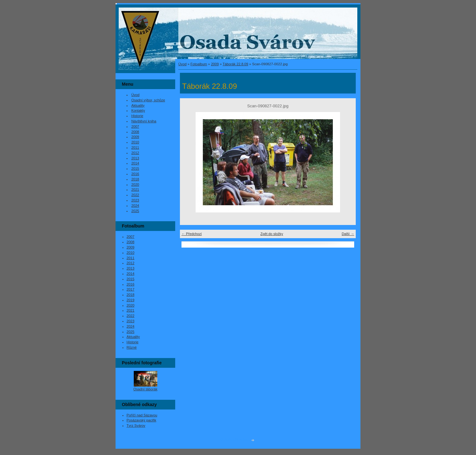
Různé (132, 347)
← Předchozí (192, 234)
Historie (137, 116)
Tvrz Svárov (136, 426)
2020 (135, 185)
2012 (135, 153)
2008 (135, 132)
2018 (135, 179)
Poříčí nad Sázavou (142, 415)
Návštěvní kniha (144, 121)
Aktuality (138, 105)
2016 (135, 174)
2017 (130, 289)
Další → (348, 234)
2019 (130, 300)
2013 (135, 158)
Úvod (182, 64)
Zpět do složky (272, 234)
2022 (135, 195)
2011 (135, 147)
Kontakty (138, 110)
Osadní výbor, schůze (148, 100)
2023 (135, 200)
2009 (215, 64)
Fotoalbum (199, 64)
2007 (135, 126)
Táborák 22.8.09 (235, 64)
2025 (135, 211)
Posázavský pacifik (141, 420)
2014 (135, 163)
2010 (135, 142)
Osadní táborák (146, 389)
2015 (135, 169)
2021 (135, 190)
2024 (135, 206)
